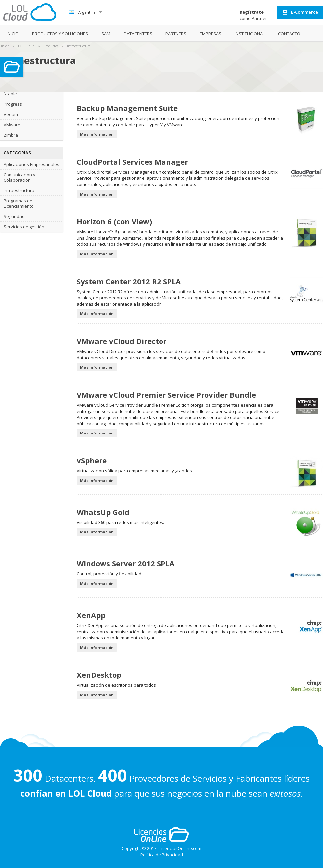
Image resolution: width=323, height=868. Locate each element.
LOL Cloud (26, 46)
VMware (12, 125)
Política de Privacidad (162, 855)
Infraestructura (79, 46)
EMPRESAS (211, 34)
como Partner (253, 15)
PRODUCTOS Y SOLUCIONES (60, 34)
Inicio (5, 46)
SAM (106, 34)
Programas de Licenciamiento (19, 203)
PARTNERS (176, 34)
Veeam (11, 114)
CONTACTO (289, 34)
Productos (51, 46)
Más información (97, 134)
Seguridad (14, 216)
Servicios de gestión (24, 227)
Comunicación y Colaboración (19, 177)
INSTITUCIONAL (250, 34)
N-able (10, 94)
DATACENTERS (138, 34)
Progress (13, 104)
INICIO (13, 34)
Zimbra (11, 135)
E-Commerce (300, 12)
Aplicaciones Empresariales (31, 164)
